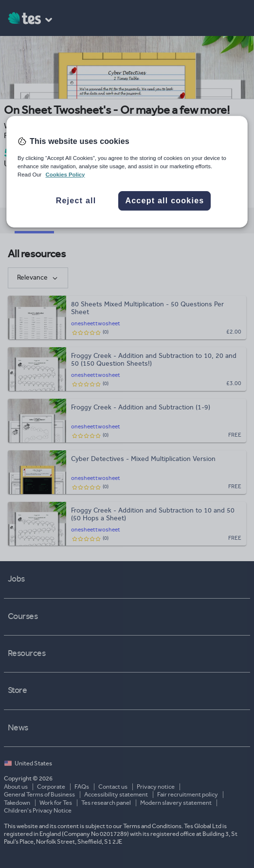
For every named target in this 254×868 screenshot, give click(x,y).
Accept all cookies (164, 201)
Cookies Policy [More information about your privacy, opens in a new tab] (65, 175)
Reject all (76, 201)
